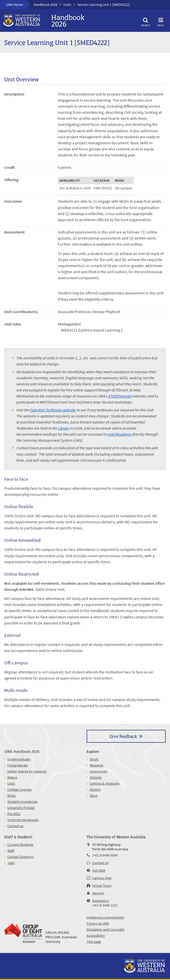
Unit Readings (119, 434)
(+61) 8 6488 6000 (105, 855)
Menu (161, 21)
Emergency (101, 901)
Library (64, 428)
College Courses (19, 789)
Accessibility (96, 936)
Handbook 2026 (45, 5)
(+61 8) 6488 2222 (105, 905)
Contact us (15, 826)
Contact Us (100, 863)
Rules (11, 796)
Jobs (11, 863)
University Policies (21, 808)
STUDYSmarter (120, 396)
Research (96, 765)
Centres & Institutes (105, 783)
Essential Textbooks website (53, 410)
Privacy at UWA (98, 923)
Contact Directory (21, 857)
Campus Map (102, 878)
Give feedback (123, 736)
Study (94, 759)
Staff (11, 851)
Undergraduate (19, 759)
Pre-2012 (14, 814)
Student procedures (22, 802)
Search (145, 21)
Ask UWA (99, 870)
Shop (94, 796)
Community (99, 771)
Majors (12, 777)
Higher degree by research (27, 771)
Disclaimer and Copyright (106, 929)
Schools (96, 777)
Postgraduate (18, 765)
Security (98, 893)
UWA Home (15, 5)
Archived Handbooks (23, 820)
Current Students (20, 845)
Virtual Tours (102, 885)
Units (67, 5)
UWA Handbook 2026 (22, 751)
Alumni (95, 789)
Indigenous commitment (105, 917)
